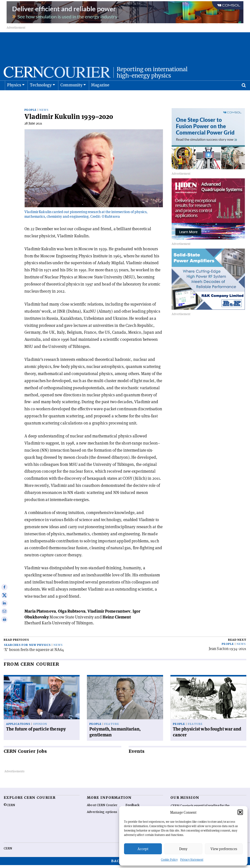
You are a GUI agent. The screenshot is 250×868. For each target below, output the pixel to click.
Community (72, 97)
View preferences (224, 849)
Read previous (16, 643)
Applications (18, 727)
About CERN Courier (102, 808)
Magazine (100, 97)
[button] (240, 812)
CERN (8, 851)
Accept (143, 849)
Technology (41, 97)
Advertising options (102, 815)
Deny (183, 849)
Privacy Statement (192, 860)
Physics (14, 97)
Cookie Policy (169, 860)
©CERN (9, 808)
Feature (112, 727)
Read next (237, 643)
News (44, 113)
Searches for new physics (27, 648)
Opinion (40, 727)
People (31, 113)
